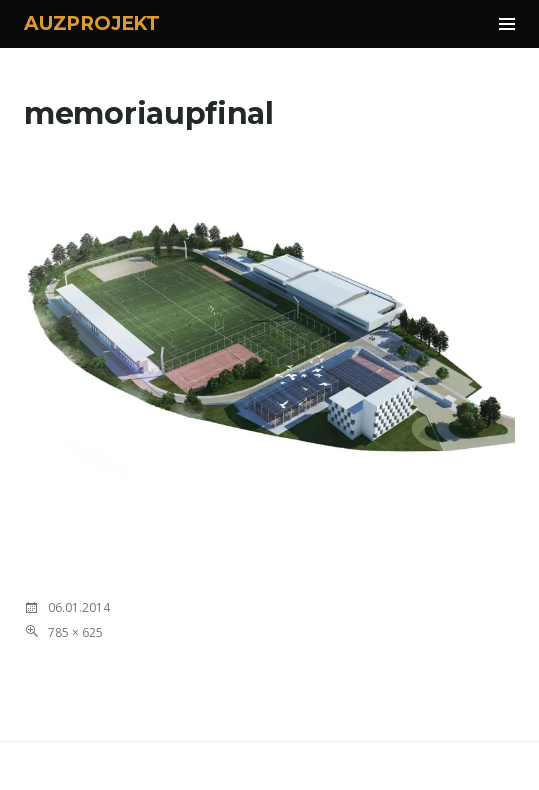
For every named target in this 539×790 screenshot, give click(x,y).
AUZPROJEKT (92, 23)
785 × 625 (75, 632)
